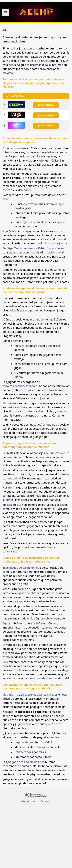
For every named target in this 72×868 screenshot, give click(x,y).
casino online (18, 148)
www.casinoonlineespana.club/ (22, 386)
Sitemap (45, 801)
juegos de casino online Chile (26, 762)
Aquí (5, 623)
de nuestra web (55, 453)
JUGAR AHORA (46, 105)
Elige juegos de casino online (21, 568)
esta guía (12, 505)
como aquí (47, 319)
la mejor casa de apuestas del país (46, 678)
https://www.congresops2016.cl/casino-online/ (36, 248)
